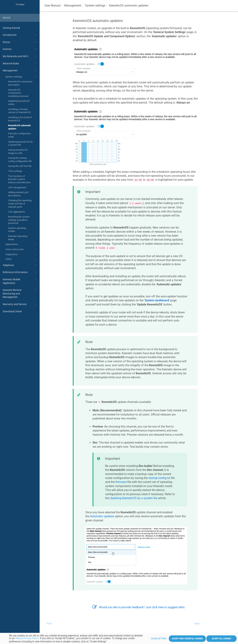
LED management (17, 187)
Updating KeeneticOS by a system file (20, 143)
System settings (21, 77)
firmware (121, 482)
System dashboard (157, 300)
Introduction (20, 35)
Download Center (12, 311)
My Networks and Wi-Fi (20, 56)
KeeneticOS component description (20, 83)
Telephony (20, 265)
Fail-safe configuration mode (20, 135)
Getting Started (11, 28)
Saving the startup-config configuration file (20, 160)
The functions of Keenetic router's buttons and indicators (19, 179)
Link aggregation (17, 212)
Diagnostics (21, 255)
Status (20, 42)
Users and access (21, 250)
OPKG (21, 259)
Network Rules (20, 63)
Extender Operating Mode (18, 238)
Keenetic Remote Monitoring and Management (20, 293)
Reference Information (20, 272)
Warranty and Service (20, 304)
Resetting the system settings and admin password (19, 220)
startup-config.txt (159, 478)
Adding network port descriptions (18, 194)
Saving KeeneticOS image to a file (18, 151)
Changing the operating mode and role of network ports (20, 204)
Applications (21, 245)
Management (20, 70)
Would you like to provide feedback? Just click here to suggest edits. (139, 607)
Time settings (15, 171)
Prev (49, 624)
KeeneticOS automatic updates (20, 127)
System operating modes (17, 230)
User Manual (52, 5)
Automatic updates (102, 516)
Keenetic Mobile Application (20, 281)
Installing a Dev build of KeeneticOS (20, 119)
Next (197, 624)
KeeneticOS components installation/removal (18, 93)
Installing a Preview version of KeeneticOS (19, 111)
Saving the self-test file (20, 166)
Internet (20, 49)
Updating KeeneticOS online (19, 103)
